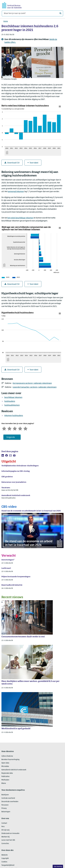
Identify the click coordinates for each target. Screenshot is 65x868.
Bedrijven (5, 795)
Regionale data (7, 773)
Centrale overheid (8, 798)
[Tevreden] (20, 428)
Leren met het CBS (8, 840)
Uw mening (58, 867)
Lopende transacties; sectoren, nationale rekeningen (35, 387)
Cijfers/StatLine (7, 756)
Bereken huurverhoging (10, 760)
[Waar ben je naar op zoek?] (32, 13)
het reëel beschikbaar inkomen (20, 218)
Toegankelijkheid (8, 865)
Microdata (5, 766)
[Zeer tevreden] (25, 428)
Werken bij (6, 837)
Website (5, 855)
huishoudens (10, 401)
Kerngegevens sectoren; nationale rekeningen (32, 383)
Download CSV (12, 163)
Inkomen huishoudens (14, 416)
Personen (5, 805)
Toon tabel (33, 163)
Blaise (4, 783)
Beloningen (6, 812)
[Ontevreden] (9, 428)
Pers (3, 827)
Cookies (4, 862)
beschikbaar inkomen (13, 397)
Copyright (5, 858)
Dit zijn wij (5, 830)
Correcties (5, 844)
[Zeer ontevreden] (4, 428)
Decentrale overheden (10, 802)
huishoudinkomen (12, 405)
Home (6, 21)
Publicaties (6, 777)
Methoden (5, 780)
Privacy (4, 808)
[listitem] (3, 455)
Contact (4, 823)
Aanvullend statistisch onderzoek (14, 770)
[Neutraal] (15, 428)
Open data (5, 763)
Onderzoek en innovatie (10, 833)
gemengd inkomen (16, 192)
